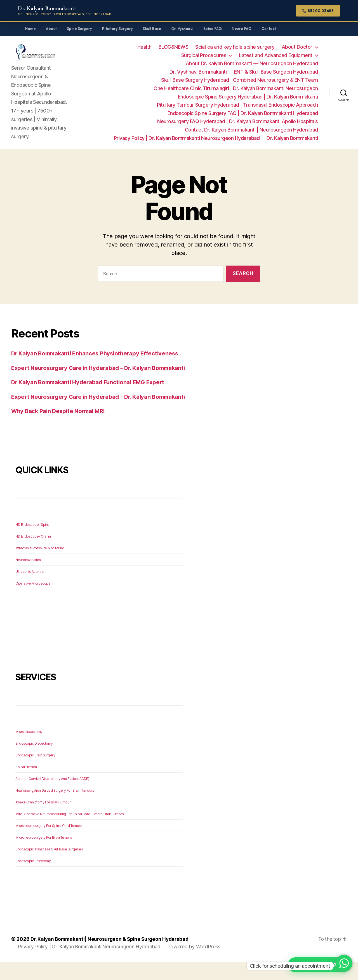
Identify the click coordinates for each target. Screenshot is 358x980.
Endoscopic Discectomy (34, 761)
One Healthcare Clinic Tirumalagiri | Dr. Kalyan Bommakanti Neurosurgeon (236, 88)
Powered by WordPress (200, 964)
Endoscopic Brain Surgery (35, 773)
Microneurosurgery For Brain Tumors (44, 855)
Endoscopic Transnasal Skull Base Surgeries (49, 867)
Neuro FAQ (242, 29)
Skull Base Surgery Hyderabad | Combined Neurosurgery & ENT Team (240, 80)
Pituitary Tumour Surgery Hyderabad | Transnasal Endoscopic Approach (237, 105)
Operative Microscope (33, 601)
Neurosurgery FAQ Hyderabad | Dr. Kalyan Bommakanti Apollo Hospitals (238, 121)
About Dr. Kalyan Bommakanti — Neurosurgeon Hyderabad (252, 63)
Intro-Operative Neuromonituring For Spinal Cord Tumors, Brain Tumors (70, 832)
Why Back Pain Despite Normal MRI (60, 429)
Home (30, 29)
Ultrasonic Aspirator (30, 589)
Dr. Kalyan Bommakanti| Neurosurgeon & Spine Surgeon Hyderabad (112, 957)
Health (144, 47)
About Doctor (297, 47)
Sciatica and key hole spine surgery (235, 47)
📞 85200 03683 (318, 11)
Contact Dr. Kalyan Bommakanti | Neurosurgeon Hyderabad (251, 130)
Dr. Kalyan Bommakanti (292, 138)
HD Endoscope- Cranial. (34, 554)
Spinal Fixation (26, 785)
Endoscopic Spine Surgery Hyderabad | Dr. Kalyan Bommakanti (248, 97)
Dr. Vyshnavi (182, 29)
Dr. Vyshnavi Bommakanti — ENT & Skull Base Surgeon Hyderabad (244, 72)
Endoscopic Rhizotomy (33, 879)
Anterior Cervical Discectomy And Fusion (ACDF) (52, 796)
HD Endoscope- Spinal (33, 542)
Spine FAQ (213, 29)
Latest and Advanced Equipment (276, 55)
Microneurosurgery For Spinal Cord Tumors (49, 843)
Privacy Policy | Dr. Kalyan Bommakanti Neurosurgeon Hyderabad (187, 138)
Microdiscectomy (29, 749)
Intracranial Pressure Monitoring (40, 566)
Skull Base (152, 29)
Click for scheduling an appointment (290, 966)
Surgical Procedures (204, 55)
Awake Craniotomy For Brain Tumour (43, 820)
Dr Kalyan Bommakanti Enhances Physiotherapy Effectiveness (98, 353)
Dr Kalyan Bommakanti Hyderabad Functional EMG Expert (91, 391)
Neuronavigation (28, 577)
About (51, 29)
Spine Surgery (80, 29)
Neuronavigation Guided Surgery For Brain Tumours (55, 808)
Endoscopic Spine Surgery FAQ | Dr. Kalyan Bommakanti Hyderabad (243, 113)
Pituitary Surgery (117, 29)
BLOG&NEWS (174, 47)
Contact (269, 29)
